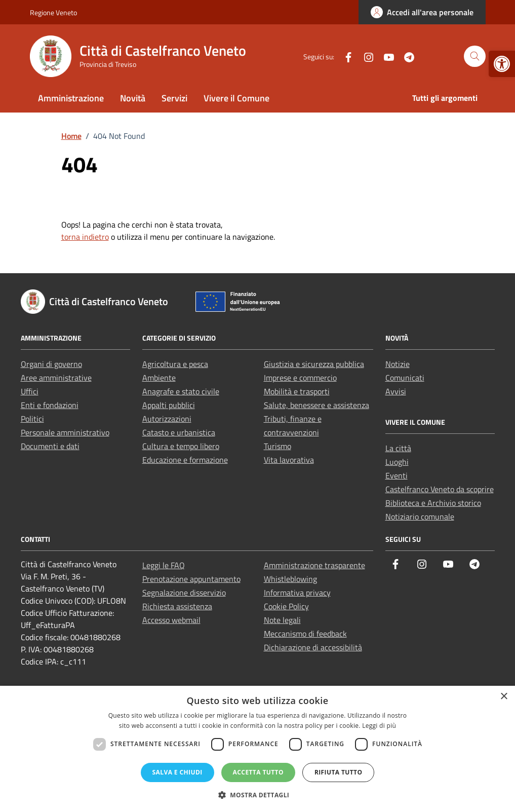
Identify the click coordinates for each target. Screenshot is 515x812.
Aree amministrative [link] (56, 378)
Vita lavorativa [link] (289, 460)
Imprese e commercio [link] (300, 378)
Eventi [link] (397, 475)
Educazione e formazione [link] (185, 460)
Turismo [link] (278, 446)
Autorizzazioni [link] (167, 419)
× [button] (504, 697)
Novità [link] (133, 98)
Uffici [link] (30, 391)
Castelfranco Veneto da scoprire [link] (440, 489)
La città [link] (398, 448)
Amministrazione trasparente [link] (314, 565)
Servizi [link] (174, 98)
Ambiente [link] (159, 378)
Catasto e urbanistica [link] (179, 432)
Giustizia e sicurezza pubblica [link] (314, 364)
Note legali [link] (282, 620)
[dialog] (257, 749)
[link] (502, 64)
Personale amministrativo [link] (65, 432)
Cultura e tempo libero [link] (181, 446)
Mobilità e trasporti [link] (297, 391)
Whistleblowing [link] (290, 579)
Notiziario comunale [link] (420, 516)
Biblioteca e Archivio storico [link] (433, 503)
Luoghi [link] (397, 462)
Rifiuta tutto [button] (339, 772)
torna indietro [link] (85, 237)
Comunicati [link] (405, 378)
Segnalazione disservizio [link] (184, 593)
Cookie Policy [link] (286, 606)
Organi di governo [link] (51, 364)
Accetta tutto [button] (258, 772)
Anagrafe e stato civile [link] (181, 391)
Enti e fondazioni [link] (50, 405)
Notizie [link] (398, 364)
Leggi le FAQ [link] (164, 565)
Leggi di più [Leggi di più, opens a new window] (379, 726)
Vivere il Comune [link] (236, 98)
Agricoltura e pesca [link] (175, 364)
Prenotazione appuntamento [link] (191, 579)
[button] (258, 795)
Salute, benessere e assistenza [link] (316, 405)
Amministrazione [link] (71, 98)
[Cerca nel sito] (475, 57)
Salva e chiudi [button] (177, 772)
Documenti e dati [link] (50, 446)
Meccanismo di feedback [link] (305, 634)
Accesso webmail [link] (171, 620)
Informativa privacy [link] (297, 593)
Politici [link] (32, 419)
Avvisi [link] (396, 391)
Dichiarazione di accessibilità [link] (313, 647)
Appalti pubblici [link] (169, 405)
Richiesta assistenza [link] (177, 606)
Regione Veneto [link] (53, 12)
